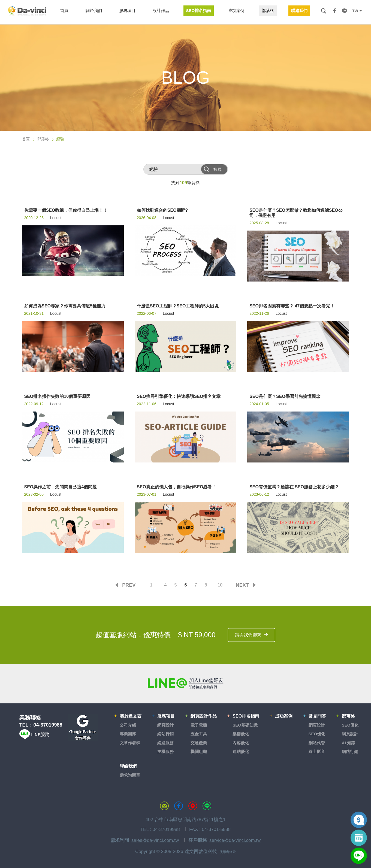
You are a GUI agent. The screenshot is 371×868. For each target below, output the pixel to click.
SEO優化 (317, 734)
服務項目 (166, 716)
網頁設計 (165, 725)
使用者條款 (228, 852)
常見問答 (317, 716)
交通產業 (199, 743)
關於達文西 (131, 716)
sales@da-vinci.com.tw (155, 840)
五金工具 (199, 734)
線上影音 (317, 751)
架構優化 (241, 734)
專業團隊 (128, 734)
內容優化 (241, 743)
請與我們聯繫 (248, 635)
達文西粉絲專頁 (179, 806)
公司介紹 (128, 725)
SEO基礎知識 (245, 725)
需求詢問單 (130, 775)
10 (220, 585)
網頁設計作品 (204, 716)
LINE (344, 11)
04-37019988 (48, 725)
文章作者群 (130, 743)
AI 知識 (349, 743)
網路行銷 (350, 751)
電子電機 (199, 725)
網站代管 (317, 743)
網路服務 (165, 743)
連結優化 (241, 751)
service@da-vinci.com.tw (235, 840)
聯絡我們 (128, 766)
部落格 (43, 139)
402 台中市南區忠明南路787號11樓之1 (186, 820)
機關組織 (199, 751)
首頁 (26, 139)
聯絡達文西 (164, 806)
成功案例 (284, 716)
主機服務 (165, 751)
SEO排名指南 (246, 716)
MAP (193, 806)
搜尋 (323, 11)
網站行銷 (165, 734)
